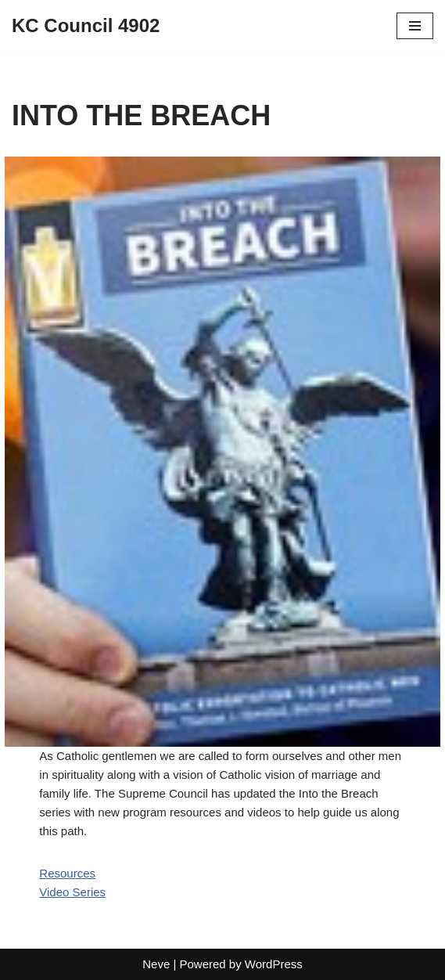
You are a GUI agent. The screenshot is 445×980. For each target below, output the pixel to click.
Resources (67, 873)
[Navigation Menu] (415, 26)
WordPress (274, 964)
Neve (156, 964)
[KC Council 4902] (86, 26)
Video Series (72, 892)
